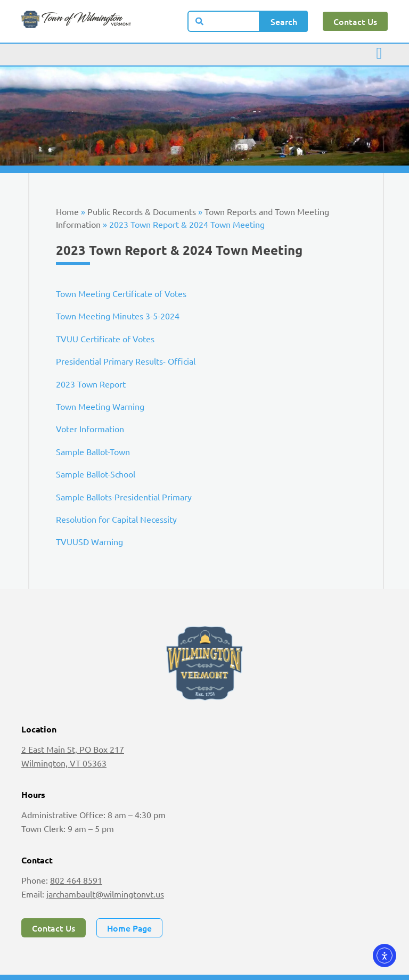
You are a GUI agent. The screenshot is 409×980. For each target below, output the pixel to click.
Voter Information (90, 429)
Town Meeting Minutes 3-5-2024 (118, 316)
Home (67, 211)
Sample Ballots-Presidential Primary (124, 497)
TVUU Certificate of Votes (105, 339)
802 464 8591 (76, 880)
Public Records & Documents (142, 211)
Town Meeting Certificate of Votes (121, 293)
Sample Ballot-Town (93, 451)
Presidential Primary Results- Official (126, 361)
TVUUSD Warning (89, 541)
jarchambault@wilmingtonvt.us (105, 894)
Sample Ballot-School (96, 474)
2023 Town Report (91, 384)
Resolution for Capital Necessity (116, 519)
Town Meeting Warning (100, 406)
